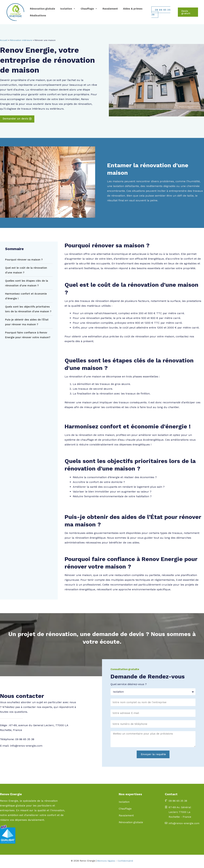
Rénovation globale (42, 9)
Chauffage (89, 9)
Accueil (4, 40)
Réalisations (38, 16)
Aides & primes (133, 9)
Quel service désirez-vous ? (129, 685)
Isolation (68, 9)
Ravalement (110, 9)
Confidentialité (125, 862)
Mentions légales (106, 862)
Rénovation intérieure (21, 40)
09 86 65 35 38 (161, 12)
